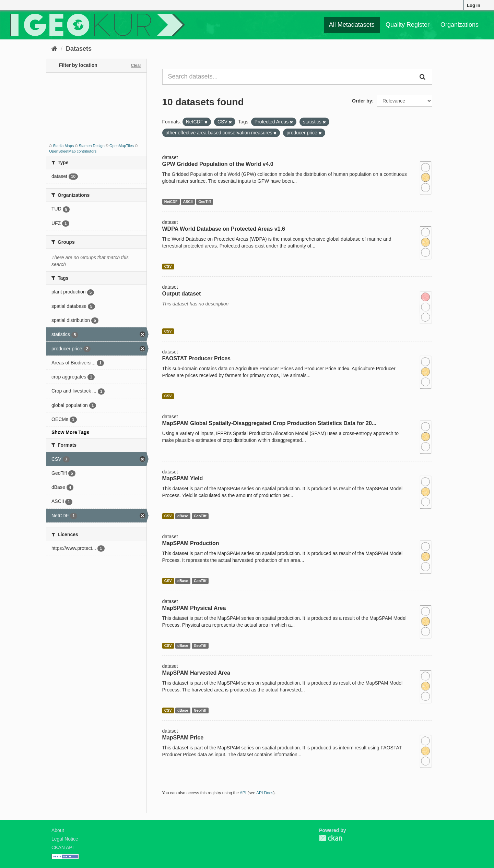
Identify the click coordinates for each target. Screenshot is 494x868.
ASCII (188, 202)
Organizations (460, 25)
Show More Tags (70, 432)
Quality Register (408, 25)
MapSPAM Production (191, 543)
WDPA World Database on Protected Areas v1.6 (224, 229)
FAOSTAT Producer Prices (196, 358)
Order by (362, 101)
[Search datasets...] (288, 77)
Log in (474, 5)
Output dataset (182, 294)
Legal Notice (65, 839)
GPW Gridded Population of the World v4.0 (218, 164)
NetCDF (171, 202)
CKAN (331, 838)
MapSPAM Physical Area (194, 608)
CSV (168, 266)
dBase (183, 516)
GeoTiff (205, 202)
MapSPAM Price (183, 738)
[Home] (54, 49)
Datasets (79, 49)
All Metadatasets (352, 25)
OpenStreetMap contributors (73, 151)
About (58, 830)
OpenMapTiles (122, 146)
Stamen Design (92, 146)
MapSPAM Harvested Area (196, 673)
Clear (136, 65)
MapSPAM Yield (183, 478)
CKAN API (63, 847)
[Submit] (423, 77)
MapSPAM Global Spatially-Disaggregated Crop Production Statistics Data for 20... (269, 423)
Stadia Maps (63, 146)
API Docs (265, 793)
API (243, 793)
